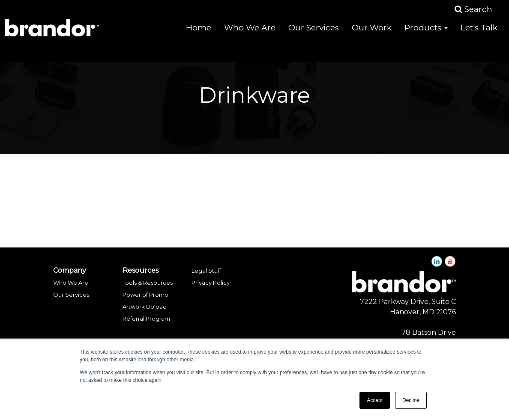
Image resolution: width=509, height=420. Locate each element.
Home (199, 34)
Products (426, 34)
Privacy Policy (211, 283)
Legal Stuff (206, 271)
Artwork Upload (145, 307)
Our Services (314, 34)
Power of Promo (145, 295)
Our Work (372, 34)
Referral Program (146, 319)
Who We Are (250, 34)
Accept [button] (375, 400)
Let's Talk (479, 34)
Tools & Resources (148, 283)
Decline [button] (411, 400)
